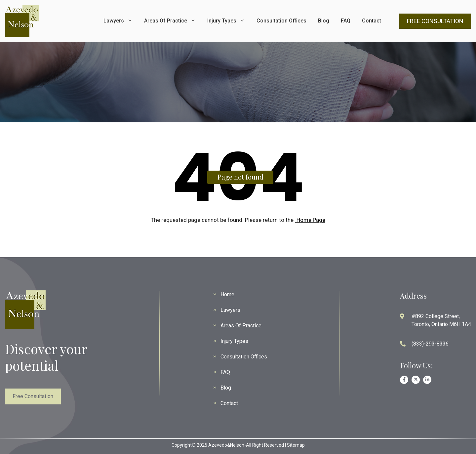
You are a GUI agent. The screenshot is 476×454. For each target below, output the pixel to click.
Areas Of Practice (170, 21)
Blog (324, 21)
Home (227, 294)
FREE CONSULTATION (435, 21)
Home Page (310, 220)
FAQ (346, 21)
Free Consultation (33, 396)
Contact (372, 21)
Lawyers (118, 21)
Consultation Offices (281, 21)
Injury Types (226, 21)
